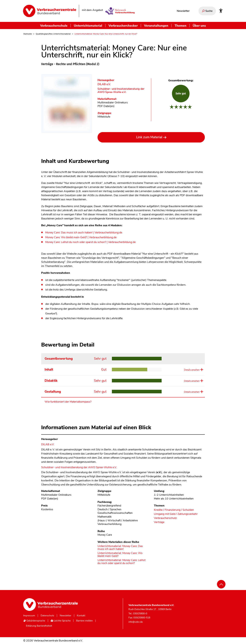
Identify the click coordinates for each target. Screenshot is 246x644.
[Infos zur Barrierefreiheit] (221, 11)
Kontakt (81, 616)
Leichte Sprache (61, 621)
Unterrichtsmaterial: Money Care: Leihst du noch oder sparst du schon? (121, 562)
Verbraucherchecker (123, 26)
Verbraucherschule (54, 26)
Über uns (199, 26)
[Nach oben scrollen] (221, 584)
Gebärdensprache (34, 621)
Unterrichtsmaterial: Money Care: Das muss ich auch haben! (120, 548)
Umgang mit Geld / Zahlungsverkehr (176, 514)
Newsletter (183, 11)
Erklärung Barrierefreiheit (39, 626)
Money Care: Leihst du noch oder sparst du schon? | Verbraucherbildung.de (90, 242)
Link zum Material (149, 137)
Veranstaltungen (156, 26)
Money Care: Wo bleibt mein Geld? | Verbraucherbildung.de (81, 237)
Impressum (29, 616)
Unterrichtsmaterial (88, 26)
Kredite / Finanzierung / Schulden (174, 510)
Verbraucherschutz (165, 518)
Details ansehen (191, 370)
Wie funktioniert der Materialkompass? (68, 402)
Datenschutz (47, 616)
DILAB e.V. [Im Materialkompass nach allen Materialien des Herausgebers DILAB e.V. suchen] (104, 84)
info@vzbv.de (136, 622)
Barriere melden (84, 621)
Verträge (159, 522)
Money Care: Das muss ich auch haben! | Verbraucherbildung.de (84, 233)
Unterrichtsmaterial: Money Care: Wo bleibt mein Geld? (120, 555)
